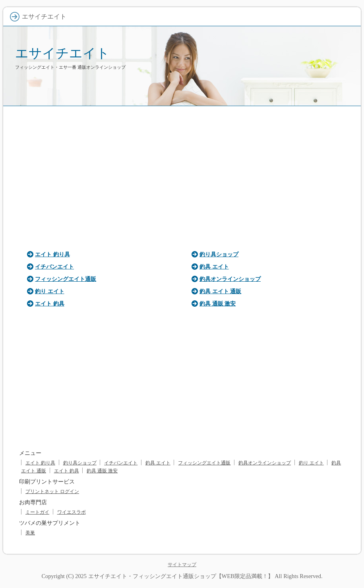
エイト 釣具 (50, 304)
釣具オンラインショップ (230, 279)
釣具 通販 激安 (218, 304)
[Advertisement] (182, 176)
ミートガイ (37, 512)
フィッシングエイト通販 (66, 279)
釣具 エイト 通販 (220, 291)
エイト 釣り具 (52, 254)
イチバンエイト (54, 267)
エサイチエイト (62, 53)
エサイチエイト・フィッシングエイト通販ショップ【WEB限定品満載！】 (181, 576)
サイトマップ (182, 565)
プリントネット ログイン (52, 491)
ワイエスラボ (72, 512)
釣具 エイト (214, 267)
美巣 (30, 533)
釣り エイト (50, 291)
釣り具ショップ (219, 254)
